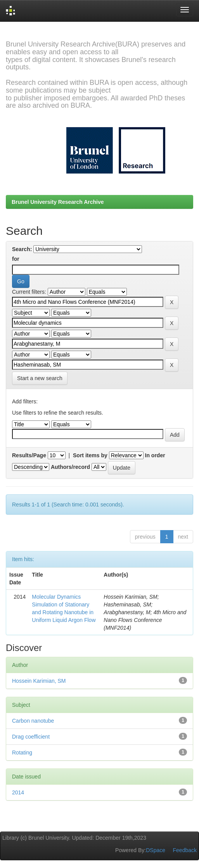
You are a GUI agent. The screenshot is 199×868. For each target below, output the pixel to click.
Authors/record (70, 467)
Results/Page (29, 455)
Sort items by (90, 455)
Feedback (185, 850)
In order (155, 455)
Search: (22, 249)
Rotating (22, 753)
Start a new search (40, 378)
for (16, 259)
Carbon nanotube (33, 721)
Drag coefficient (31, 737)
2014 (18, 792)
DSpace (156, 850)
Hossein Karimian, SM (39, 681)
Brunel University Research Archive (58, 202)
